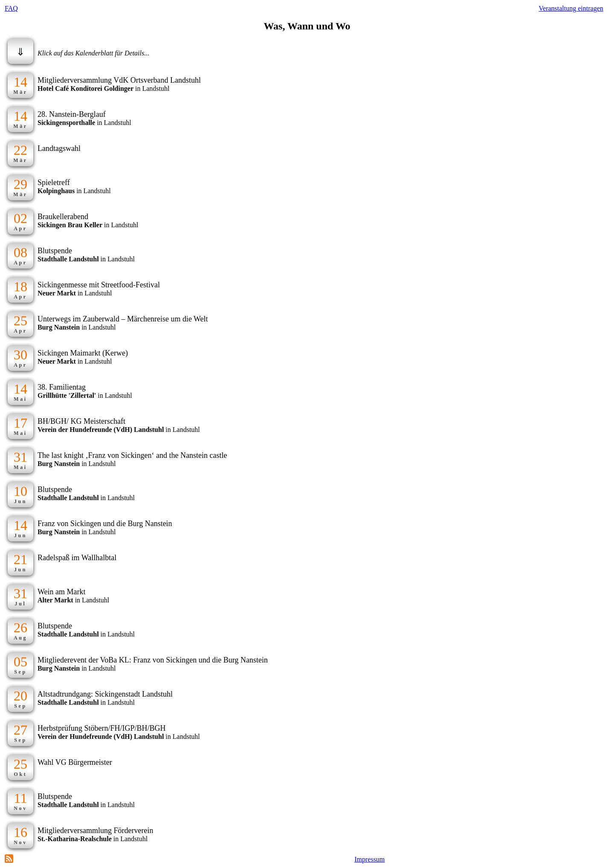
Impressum (369, 859)
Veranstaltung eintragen (571, 8)
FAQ (11, 8)
